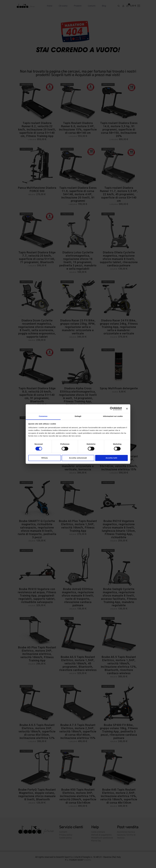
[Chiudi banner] (127, 409)
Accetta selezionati (78, 458)
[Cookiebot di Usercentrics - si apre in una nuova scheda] (112, 409)
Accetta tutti (111, 458)
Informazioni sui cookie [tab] (113, 416)
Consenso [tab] (43, 416)
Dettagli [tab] (78, 416)
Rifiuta (45, 458)
